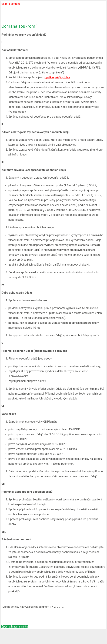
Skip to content (11, 4)
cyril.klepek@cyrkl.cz (57, 77)
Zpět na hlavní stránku (15, 627)
